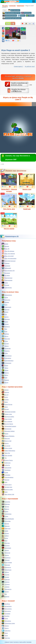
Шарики (5, 380)
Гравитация (6, 307)
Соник (5, 472)
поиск (11, 642)
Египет (5, 312)
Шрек (5, 492)
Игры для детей (8, 256)
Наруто (5, 443)
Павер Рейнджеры (8, 451)
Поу (4, 458)
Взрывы (5, 302)
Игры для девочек (8, 254)
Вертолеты (6, 611)
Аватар (5, 390)
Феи (4, 594)
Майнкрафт (6, 268)
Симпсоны (6, 463)
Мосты (5, 336)
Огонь (5, 341)
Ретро (5, 283)
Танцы (5, 365)
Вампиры (6, 504)
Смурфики (6, 470)
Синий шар (27, 201)
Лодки (5, 618)
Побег (5, 353)
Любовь (5, 334)
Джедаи (5, 524)
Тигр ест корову (9, 221)
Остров (5, 344)
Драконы (6, 526)
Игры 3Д (5, 249)
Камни (5, 322)
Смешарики (6, 468)
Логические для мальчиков (12, 18)
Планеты (30, 16)
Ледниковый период (9, 426)
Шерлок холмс (7, 489)
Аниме (5, 244)
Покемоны (6, 558)
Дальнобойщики (8, 519)
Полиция (6, 560)
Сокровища (6, 358)
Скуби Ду (6, 465)
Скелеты (6, 582)
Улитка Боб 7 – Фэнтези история (9, 183)
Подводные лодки (8, 623)
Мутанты (6, 545)
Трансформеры (8, 477)
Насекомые (6, 548)
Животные (6, 528)
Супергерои (6, 363)
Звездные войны (8, 417)
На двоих (6, 275)
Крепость (6, 327)
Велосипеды (7, 609)
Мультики (6, 339)
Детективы (6, 521)
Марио (5, 434)
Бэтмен (5, 400)
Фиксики (5, 480)
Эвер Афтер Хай (8, 494)
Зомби (5, 531)
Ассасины (6, 502)
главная (7, 642)
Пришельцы (26, 13)
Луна (5, 331)
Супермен (6, 475)
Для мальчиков (14, 10)
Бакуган (5, 392)
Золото (5, 317)
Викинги (5, 509)
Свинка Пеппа (7, 460)
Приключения (7, 280)
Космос (5, 324)
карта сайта (23, 642)
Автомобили (7, 606)
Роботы (5, 572)
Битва (5, 297)
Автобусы (6, 604)
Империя (6, 319)
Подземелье (7, 356)
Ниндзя (5, 550)
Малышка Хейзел (8, 431)
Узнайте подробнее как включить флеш (19, 84)
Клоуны (5, 533)
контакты (16, 642)
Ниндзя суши (27, 182)
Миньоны (6, 438)
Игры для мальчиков (9, 258)
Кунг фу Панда (7, 424)
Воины (5, 511)
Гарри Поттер (7, 404)
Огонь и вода (7, 448)
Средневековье (8, 361)
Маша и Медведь (8, 436)
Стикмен (6, 587)
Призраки (6, 565)
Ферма (5, 370)
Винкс (5, 402)
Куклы (5, 538)
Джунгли (6, 310)
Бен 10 (5, 395)
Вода (5, 305)
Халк (4, 482)
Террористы (7, 589)
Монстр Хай (7, 441)
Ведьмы (5, 507)
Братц (5, 397)
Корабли (6, 616)
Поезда (5, 626)
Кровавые (6, 266)
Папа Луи (6, 453)
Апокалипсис (7, 295)
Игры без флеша (8, 251)
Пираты (5, 555)
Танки (5, 635)
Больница (6, 300)
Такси (5, 633)
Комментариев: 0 (18, 66)
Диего (5, 407)
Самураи (6, 579)
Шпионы (5, 596)
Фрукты (5, 373)
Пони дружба (7, 455)
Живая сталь (7, 414)
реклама (29, 642)
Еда (4, 314)
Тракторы (6, 638)
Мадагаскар (7, 429)
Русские (5, 285)
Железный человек (9, 412)
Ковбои (5, 536)
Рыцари (5, 577)
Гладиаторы (7, 514)
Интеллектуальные (9, 16)
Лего (4, 329)
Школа (5, 382)
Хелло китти (7, 485)
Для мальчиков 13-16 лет (11, 13)
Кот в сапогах (7, 421)
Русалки (5, 575)
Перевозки (6, 348)
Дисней (5, 409)
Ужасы (5, 368)
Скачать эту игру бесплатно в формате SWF (18, 158)
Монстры (6, 543)
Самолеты (6, 631)
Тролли (5, 592)
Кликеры (6, 263)
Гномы (5, 516)
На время (6, 273)
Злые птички (7, 419)
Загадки (5, 246)
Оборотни (6, 553)
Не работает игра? (30, 66)
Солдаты (6, 584)
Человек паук (7, 487)
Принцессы (6, 567)
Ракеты (21, 16)
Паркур (5, 346)
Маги (5, 541)
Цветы (5, 375)
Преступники (7, 562)
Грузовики (6, 614)
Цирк (5, 378)
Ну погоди (6, 446)
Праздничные (7, 278)
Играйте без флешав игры (18, 90)
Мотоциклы (6, 621)
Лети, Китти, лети (9, 201)
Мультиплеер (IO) (8, 271)
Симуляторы (7, 288)
